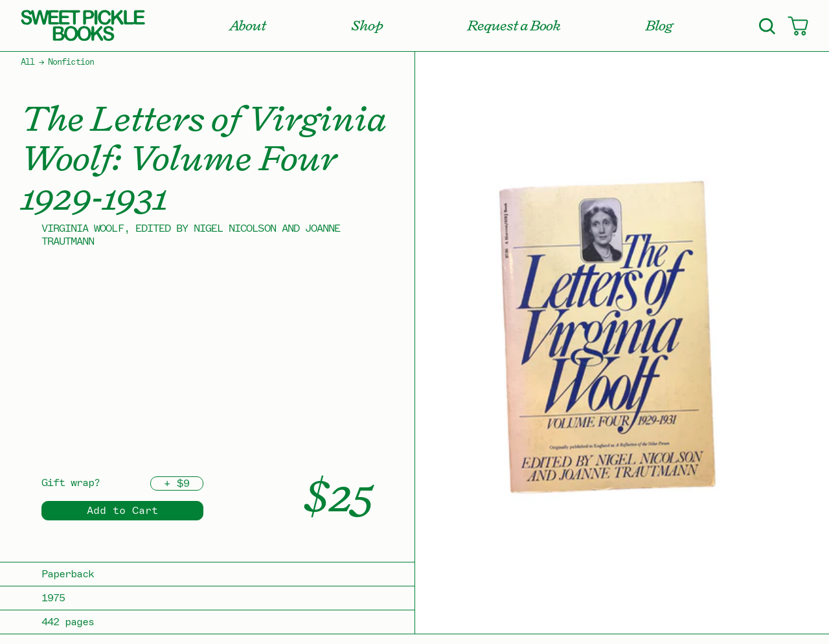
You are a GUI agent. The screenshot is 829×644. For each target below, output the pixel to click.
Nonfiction (71, 62)
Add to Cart (122, 511)
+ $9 (177, 483)
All (28, 62)
